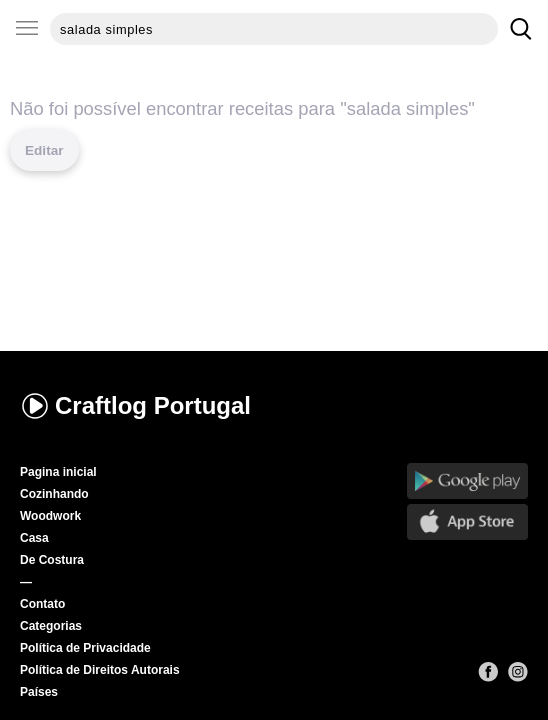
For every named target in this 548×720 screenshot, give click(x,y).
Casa (34, 538)
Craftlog (135, 406)
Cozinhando (54, 494)
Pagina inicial (58, 472)
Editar (44, 150)
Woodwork (50, 516)
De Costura (52, 560)
